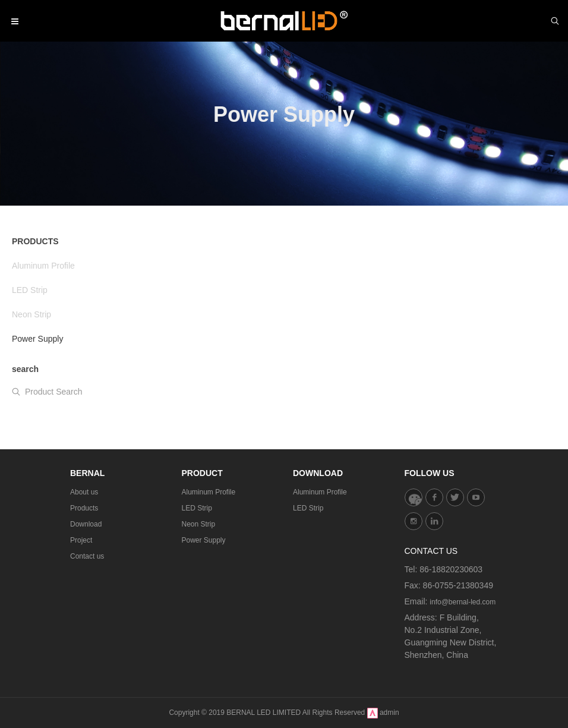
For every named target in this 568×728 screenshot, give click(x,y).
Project (81, 540)
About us (84, 492)
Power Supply (204, 540)
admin (389, 713)
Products (84, 508)
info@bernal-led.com (463, 602)
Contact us (87, 556)
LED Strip (197, 508)
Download (86, 524)
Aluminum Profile (209, 492)
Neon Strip (199, 524)
